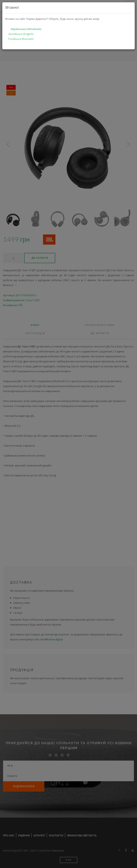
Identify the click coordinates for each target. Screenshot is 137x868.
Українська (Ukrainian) (26, 29)
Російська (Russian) (21, 39)
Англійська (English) (21, 34)
